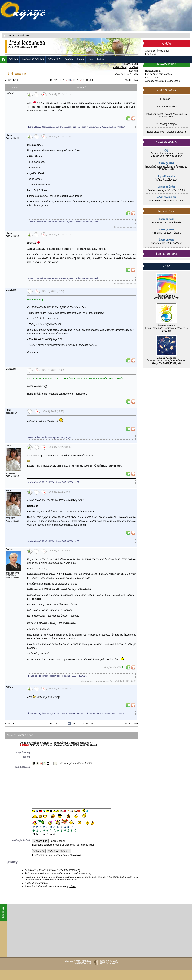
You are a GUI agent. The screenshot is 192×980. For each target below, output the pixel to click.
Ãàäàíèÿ (69, 59)
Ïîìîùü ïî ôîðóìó (152, 78)
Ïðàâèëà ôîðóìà (153, 71)
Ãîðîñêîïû (13, 59)
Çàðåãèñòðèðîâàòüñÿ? (81, 743)
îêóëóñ (11, 36)
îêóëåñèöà (24, 36)
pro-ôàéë (133, 67)
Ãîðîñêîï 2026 (54, 59)
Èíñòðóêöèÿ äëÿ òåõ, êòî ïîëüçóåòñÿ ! (57, 864)
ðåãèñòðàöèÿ (120, 67)
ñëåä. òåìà (132, 74)
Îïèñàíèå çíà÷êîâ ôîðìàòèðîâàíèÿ (76, 763)
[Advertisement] (100, 29)
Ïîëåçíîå (101, 59)
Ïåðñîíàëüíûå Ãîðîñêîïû (33, 59)
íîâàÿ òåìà (133, 71)
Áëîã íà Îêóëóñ (13, 138)
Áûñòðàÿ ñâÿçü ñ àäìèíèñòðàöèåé (162, 81)
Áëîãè (90, 59)
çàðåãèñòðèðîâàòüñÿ (70, 879)
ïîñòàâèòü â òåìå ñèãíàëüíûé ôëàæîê (81, 886)
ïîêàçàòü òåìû (131, 64)
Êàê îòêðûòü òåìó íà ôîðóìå (159, 74)
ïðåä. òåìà (120, 74)
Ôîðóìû (80, 59)
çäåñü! (72, 895)
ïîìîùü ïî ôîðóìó (42, 892)
